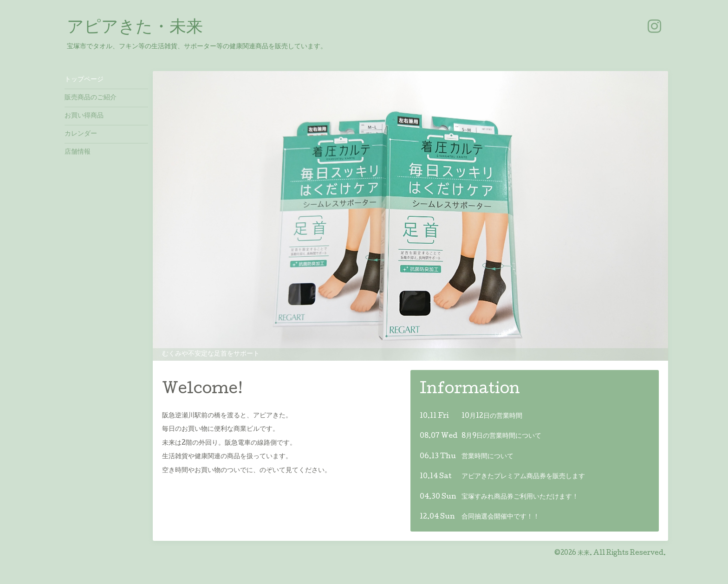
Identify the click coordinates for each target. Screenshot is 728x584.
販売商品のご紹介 (91, 98)
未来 (584, 553)
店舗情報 (78, 152)
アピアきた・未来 (135, 28)
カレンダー (81, 134)
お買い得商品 (84, 116)
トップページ (84, 80)
